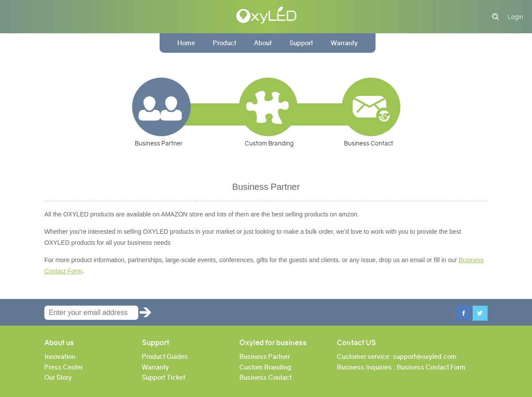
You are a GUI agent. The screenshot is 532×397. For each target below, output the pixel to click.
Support (301, 43)
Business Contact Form (431, 367)
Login (515, 17)
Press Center (64, 367)
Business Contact (369, 143)
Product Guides (165, 357)
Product (225, 43)
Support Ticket (164, 377)
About (263, 43)
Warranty (344, 43)
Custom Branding (269, 143)
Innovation (60, 357)
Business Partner (159, 143)
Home (186, 43)
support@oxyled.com (425, 357)
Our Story (58, 377)
